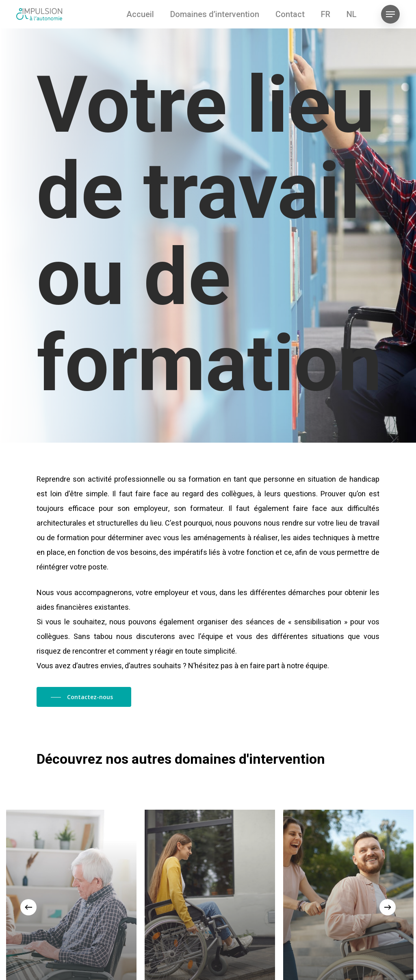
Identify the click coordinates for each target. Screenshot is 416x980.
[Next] (388, 907)
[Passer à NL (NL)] (352, 14)
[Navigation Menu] (390, 14)
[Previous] (28, 907)
